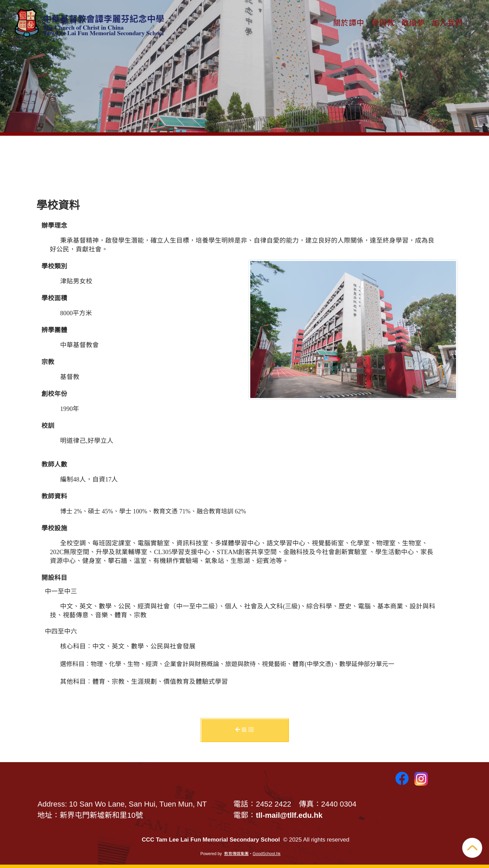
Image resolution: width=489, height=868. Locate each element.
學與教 (383, 22)
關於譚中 (349, 22)
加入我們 (447, 22)
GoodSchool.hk (267, 854)
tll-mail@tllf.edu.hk (289, 815)
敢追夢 (413, 22)
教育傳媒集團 (236, 854)
